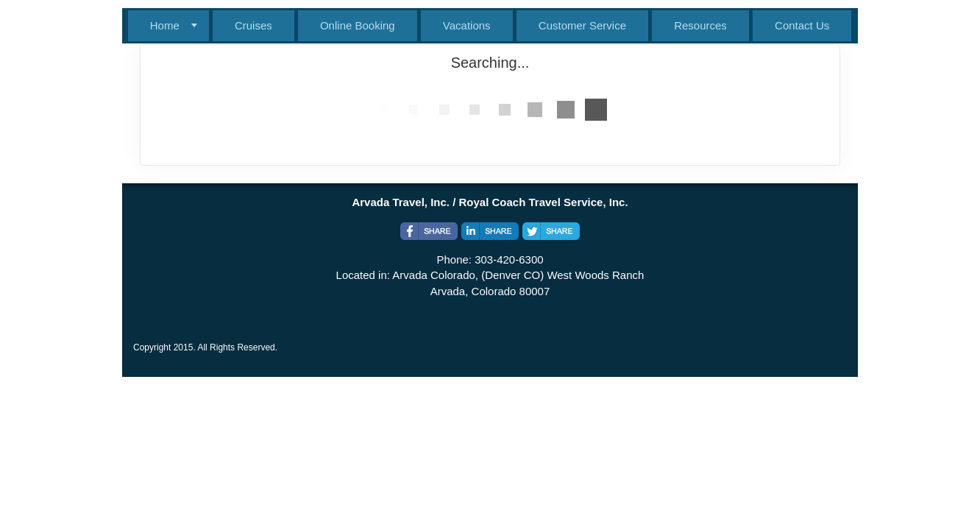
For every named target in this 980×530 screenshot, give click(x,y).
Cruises (253, 25)
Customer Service (582, 25)
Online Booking (358, 25)
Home (165, 25)
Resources (700, 25)
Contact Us (802, 25)
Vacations (467, 25)
